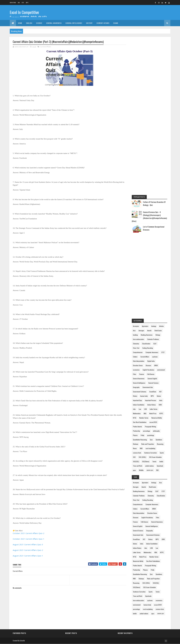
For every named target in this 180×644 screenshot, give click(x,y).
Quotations (159, 440)
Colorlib (22, 641)
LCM (145, 409)
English (29, 23)
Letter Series (154, 409)
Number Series (144, 418)
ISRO (160, 405)
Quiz (151, 440)
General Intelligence (74, 23)
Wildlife (141, 470)
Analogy (154, 326)
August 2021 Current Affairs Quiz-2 (28, 550)
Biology (158, 335)
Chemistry (136, 344)
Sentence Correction (150, 453)
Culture (135, 357)
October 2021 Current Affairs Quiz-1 (28, 539)
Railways (136, 444)
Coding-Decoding (148, 348)
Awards (149, 330)
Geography (136, 387)
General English (152, 379)
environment (161, 370)
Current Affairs (103, 23)
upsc (134, 470)
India (161, 400)
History (89, 23)
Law (140, 409)
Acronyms (136, 326)
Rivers (135, 448)
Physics (135, 435)
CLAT (155, 344)
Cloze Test (136, 348)
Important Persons (151, 400)
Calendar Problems (153, 339)
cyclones (155, 357)
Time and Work (138, 466)
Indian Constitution (139, 405)
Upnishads (160, 466)
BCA (19, 3)
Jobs (134, 409)
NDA (145, 413)
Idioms (159, 396)
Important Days (137, 400)
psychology (151, 435)
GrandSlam (153, 392)
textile (161, 461)
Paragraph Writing (150, 427)
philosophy (156, 431)
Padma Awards (137, 427)
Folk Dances (151, 374)
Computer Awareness (152, 352)
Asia (134, 330)
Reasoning (160, 444)
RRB (141, 448)
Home (20, 23)
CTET (23, 3)
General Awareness (54, 23)
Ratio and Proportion (148, 444)
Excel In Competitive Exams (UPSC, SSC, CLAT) (28, 15)
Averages (141, 330)
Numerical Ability (157, 418)
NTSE (135, 418)
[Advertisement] (149, 78)
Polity (142, 435)
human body (144, 396)
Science (39, 23)
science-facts (137, 453)
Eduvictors (13, 3)
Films (135, 374)
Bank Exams (158, 330)
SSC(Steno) (146, 461)
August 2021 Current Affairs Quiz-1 (28, 556)
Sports (162, 453)
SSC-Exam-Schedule (155, 457)
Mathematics (137, 413)
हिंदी (157, 470)
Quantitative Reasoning (140, 440)
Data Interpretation (139, 361)
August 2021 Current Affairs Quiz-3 (28, 544)
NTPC (161, 413)
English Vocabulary (148, 370)
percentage (147, 431)
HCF (160, 392)
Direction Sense (138, 365)
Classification (146, 344)
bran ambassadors (139, 339)
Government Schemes (140, 392)
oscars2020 (153, 422)
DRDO (156, 365)
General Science (153, 383)
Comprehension (138, 352)
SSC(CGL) (136, 461)
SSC (134, 457)
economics (136, 370)
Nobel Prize (153, 413)
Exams (116, 23)
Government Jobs (148, 387)
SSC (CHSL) (142, 457)
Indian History (151, 405)
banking (135, 335)
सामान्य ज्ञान (150, 470)
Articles (161, 326)
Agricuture (145, 326)
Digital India (151, 361)
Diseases (148, 365)
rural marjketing (150, 448)
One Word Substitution (140, 422)
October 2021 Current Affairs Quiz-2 (28, 533)
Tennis (154, 461)
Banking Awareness (147, 335)
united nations (149, 466)
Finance (142, 374)
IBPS (27, 3)
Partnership (136, 431)
